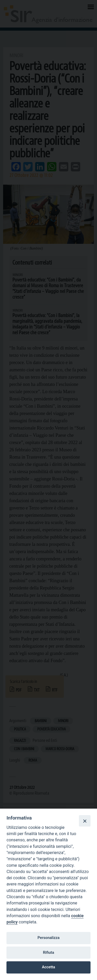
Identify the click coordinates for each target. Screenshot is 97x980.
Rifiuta (48, 952)
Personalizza (48, 938)
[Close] (85, 821)
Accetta (48, 967)
